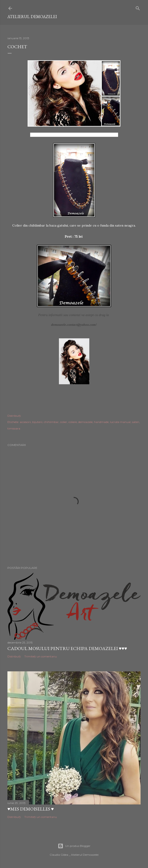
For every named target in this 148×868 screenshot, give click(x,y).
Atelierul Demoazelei (32, 17)
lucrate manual (120, 422)
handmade (101, 422)
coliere (73, 422)
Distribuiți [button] (14, 416)
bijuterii (37, 422)
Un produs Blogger (74, 846)
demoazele (85, 422)
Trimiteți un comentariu (41, 656)
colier (64, 422)
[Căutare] (138, 7)
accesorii (25, 422)
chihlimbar (51, 422)
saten (136, 422)
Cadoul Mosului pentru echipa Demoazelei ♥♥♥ (67, 648)
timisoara (14, 428)
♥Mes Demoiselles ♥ (31, 809)
